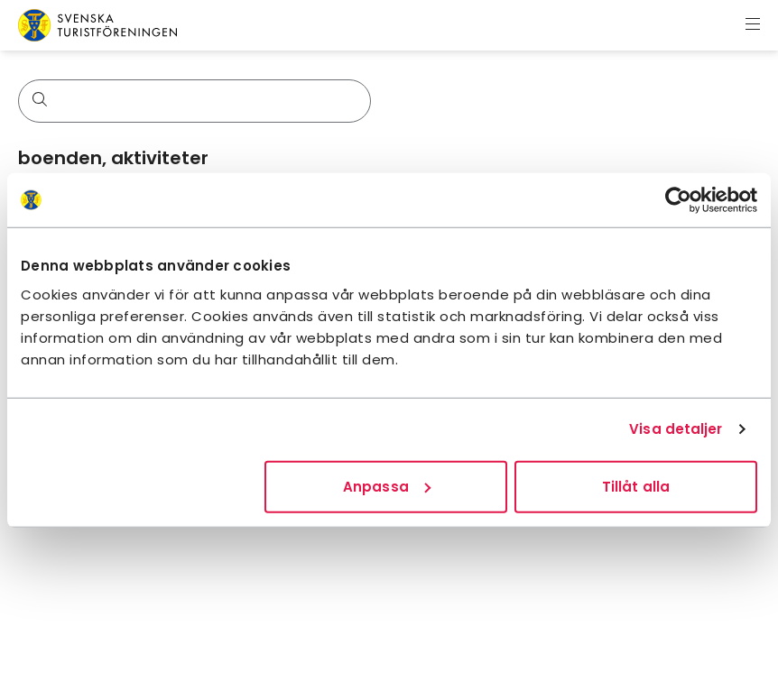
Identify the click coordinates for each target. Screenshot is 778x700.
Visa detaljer (676, 429)
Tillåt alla (636, 486)
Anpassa (387, 486)
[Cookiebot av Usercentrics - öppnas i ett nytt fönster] (678, 200)
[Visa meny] (753, 25)
